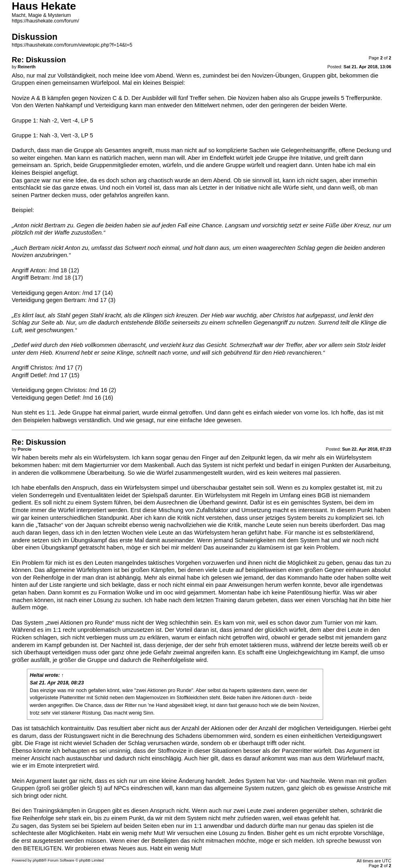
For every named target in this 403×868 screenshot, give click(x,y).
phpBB (38, 860)
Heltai (37, 675)
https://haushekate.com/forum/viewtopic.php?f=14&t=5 (72, 45)
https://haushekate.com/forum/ (45, 21)
